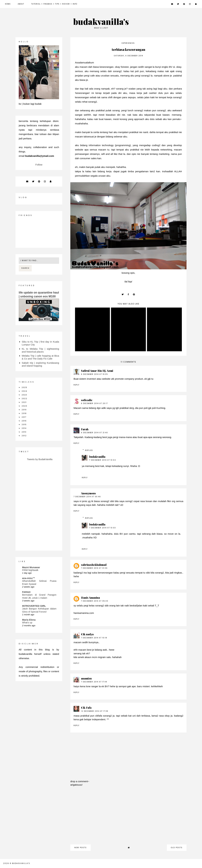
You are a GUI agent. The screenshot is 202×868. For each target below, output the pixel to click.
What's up (27, 623)
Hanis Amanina (90, 598)
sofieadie (87, 400)
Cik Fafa (86, 708)
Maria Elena (29, 620)
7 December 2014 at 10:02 (103, 460)
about (21, 4)
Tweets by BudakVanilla (40, 459)
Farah (85, 429)
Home (8, 4)
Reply (76, 385)
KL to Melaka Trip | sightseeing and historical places (40, 350)
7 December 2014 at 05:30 (95, 601)
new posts (81, 848)
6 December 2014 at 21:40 (94, 433)
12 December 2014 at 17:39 (95, 711)
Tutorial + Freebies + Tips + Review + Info (54, 4)
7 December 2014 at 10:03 (102, 528)
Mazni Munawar (31, 567)
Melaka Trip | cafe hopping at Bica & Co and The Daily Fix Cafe (40, 357)
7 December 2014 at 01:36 (94, 568)
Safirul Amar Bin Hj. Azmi (97, 371)
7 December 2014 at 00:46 (87, 497)
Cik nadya (87, 634)
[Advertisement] (128, 817)
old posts (177, 848)
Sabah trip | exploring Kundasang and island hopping (40, 364)
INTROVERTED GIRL (34, 606)
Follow (39, 165)
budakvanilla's (101, 22)
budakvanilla (97, 457)
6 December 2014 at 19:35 (94, 374)
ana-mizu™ (29, 578)
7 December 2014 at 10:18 (94, 638)
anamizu (86, 678)
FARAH (26, 592)
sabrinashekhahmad (94, 565)
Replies (89, 450)
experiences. (128, 43)
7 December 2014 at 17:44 (94, 682)
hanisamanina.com (84, 613)
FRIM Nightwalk (30, 570)
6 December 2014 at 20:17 (94, 403)
